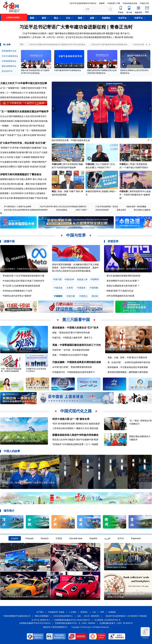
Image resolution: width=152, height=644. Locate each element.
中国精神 (58, 296)
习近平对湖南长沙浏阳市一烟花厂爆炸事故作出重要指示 (50, 33)
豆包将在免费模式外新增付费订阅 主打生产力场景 (24, 152)
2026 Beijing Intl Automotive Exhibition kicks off (25, 597)
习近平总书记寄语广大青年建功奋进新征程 (63, 27)
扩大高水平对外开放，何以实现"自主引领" (23, 143)
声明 (102, 612)
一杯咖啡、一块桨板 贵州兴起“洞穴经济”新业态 (22, 126)
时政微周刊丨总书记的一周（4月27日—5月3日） (43, 37)
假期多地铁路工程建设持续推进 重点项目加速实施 (24, 121)
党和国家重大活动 (9, 51)
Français (29, 538)
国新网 (102, 3)
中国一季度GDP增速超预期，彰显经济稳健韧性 (11, 370)
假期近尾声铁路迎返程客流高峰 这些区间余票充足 (24, 97)
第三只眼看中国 (76, 320)
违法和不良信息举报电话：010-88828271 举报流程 (126, 616)
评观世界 (113, 241)
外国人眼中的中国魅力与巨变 (119, 350)
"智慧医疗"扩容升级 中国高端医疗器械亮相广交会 (24, 148)
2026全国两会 (62, 210)
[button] (150, 109)
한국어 (121, 538)
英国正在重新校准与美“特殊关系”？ (123, 286)
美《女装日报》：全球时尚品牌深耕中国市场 (129, 362)
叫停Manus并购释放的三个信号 (17, 291)
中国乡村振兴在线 (130, 3)
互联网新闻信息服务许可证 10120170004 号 (72, 620)
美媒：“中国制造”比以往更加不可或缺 (70, 355)
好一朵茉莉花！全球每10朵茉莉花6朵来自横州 (21, 441)
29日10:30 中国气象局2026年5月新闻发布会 (109, 45)
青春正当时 (121, 27)
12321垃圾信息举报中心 (63, 616)
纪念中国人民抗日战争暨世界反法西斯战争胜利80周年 (26, 210)
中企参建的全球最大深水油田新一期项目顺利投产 (24, 162)
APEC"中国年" (81, 210)
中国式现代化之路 (76, 411)
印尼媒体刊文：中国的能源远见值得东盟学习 (74, 372)
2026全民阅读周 (102, 210)
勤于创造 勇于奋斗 (120, 33)
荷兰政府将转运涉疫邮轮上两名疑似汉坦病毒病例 (24, 189)
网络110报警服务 (42, 616)
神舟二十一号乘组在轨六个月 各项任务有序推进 (23, 93)
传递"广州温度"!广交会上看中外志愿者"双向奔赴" (23, 135)
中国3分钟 (57, 164)
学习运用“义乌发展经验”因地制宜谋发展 (21, 286)
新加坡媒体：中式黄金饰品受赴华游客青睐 (128, 367)
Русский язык (76, 538)
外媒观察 (6, 350)
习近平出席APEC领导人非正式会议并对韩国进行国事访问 (63, 207)
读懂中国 (9, 241)
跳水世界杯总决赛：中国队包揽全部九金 (71, 140)
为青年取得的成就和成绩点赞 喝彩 (94, 33)
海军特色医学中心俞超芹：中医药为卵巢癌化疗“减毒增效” (135, 195)
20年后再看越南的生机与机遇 (120, 296)
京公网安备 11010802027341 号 (107, 620)
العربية (107, 538)
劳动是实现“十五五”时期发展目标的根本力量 (23, 276)
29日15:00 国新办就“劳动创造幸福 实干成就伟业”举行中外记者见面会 (57, 45)
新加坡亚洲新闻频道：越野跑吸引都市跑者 (128, 372)
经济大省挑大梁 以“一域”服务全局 (71, 419)
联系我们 (84, 612)
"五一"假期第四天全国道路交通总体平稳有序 (24, 111)
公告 (94, 612)
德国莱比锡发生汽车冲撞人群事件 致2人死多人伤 (23, 179)
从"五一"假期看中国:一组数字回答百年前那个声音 (24, 88)
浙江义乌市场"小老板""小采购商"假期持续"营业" (23, 157)
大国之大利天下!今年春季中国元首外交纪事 (24, 83)
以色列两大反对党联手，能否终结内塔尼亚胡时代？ (127, 269)
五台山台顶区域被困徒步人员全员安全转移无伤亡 (24, 116)
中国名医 (124, 191)
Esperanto (136, 538)
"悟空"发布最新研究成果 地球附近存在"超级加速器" (76, 424)
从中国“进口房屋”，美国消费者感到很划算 (72, 367)
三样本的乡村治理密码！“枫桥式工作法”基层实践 (75, 428)
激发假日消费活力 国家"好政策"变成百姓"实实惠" (23, 167)
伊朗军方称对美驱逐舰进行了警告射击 (21, 174)
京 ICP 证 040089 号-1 (41, 620)
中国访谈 (90, 164)
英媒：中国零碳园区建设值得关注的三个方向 (77, 345)
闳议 (54, 191)
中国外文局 (144, 3)
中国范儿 (124, 164)
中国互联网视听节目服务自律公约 (17, 616)
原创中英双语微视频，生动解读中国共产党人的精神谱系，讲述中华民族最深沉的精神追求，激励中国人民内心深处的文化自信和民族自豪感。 (75, 268)
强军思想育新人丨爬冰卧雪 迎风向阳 (115, 37)
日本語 (59, 538)
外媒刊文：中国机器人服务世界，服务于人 (73, 338)
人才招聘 (73, 612)
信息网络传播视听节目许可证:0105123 (35, 623)
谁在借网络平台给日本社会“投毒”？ (123, 281)
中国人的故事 (12, 451)
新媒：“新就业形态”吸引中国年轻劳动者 (71, 333)
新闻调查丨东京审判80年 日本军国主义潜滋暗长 (23, 193)
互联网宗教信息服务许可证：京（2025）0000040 (75, 623)
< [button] (147, 45)
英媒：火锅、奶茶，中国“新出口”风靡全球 (127, 357)
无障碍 (145, 633)
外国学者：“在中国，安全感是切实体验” (71, 350)
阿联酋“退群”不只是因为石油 (120, 291)
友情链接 (112, 612)
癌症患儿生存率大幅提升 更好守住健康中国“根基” (76, 440)
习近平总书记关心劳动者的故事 (82, 37)
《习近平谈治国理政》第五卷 (106, 207)
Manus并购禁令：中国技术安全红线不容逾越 (21, 269)
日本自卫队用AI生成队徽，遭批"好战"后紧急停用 (23, 184)
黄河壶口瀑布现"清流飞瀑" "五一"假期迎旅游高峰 (23, 130)
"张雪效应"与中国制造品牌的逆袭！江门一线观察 (75, 444)
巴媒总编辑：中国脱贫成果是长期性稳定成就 (77, 362)
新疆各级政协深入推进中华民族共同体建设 (75, 435)
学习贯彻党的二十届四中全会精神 (18, 207)
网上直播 (7, 45)
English (15, 538)
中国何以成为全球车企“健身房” (17, 296)
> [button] (150, 45)
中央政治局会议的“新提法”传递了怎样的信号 (23, 281)
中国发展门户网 (114, 3)
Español (93, 538)
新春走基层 (121, 210)
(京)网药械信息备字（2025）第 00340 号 (116, 623)
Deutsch (45, 538)
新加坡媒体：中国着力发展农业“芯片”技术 (75, 328)
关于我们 (40, 612)
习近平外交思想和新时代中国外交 (83, 3)
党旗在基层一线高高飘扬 (136, 207)
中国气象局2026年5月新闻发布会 (68, 70)
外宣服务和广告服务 (56, 612)
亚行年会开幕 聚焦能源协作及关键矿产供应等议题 (24, 198)
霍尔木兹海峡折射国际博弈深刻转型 (123, 276)
